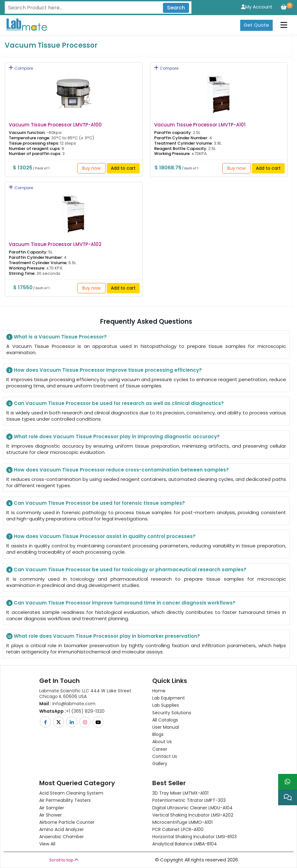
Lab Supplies (166, 705)
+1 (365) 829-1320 (72, 711)
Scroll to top (64, 860)
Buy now (91, 168)
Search (176, 8)
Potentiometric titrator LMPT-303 (189, 800)
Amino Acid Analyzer (62, 829)
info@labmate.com (67, 704)
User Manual (166, 727)
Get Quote (256, 25)
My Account (257, 7)
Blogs (158, 734)
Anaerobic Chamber (62, 837)
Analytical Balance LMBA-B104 (185, 844)
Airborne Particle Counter (67, 822)
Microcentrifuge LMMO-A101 (182, 822)
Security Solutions (172, 713)
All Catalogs (165, 720)
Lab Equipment (169, 698)
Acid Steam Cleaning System (71, 793)
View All (47, 844)
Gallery (160, 764)
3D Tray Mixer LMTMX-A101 (180, 793)
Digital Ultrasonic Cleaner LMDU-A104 (192, 808)
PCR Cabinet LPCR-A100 (178, 829)
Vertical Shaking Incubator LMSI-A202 (193, 815)
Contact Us (165, 756)
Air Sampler (52, 808)
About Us (162, 742)
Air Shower (51, 815)
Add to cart (123, 168)
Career (160, 749)
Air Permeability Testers (65, 800)
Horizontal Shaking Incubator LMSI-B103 (194, 837)
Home (159, 691)
